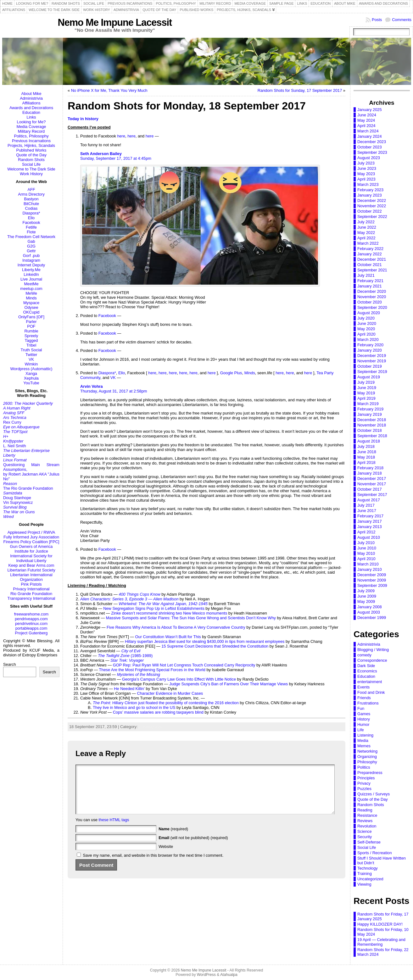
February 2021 (370, 281)
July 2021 (366, 275)
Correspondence (372, 660)
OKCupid (31, 312)
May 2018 (366, 457)
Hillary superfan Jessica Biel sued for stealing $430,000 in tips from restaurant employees (205, 641)
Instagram (31, 260)
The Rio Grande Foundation (28, 488)
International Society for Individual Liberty (31, 558)
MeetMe (31, 284)
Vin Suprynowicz (18, 502)
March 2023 (368, 184)
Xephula (31, 378)
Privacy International (31, 589)
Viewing (364, 884)
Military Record (31, 131)
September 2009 (372, 585)
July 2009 (366, 591)
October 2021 (370, 265)
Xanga (31, 373)
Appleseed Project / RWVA (31, 532)
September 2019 (372, 372)
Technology (368, 868)
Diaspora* (31, 213)
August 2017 (369, 500)
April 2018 (366, 462)
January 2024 (370, 136)
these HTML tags (114, 829)
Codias (31, 208)
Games (364, 714)
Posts (377, 20)
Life (361, 730)
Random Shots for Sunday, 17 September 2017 (300, 90)
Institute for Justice (31, 551)
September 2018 (372, 436)
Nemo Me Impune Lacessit (115, 22)
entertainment (370, 682)
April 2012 (366, 532)
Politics (364, 767)
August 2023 (369, 158)
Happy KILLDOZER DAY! (380, 924)
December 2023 (372, 142)
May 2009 (366, 601)
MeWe (31, 293)
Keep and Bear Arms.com (31, 565)
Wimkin (31, 364)
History (364, 719)
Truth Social (31, 350)
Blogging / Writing (373, 650)
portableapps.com (31, 628)
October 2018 (370, 430)
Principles (366, 778)
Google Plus (231, 373)
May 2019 (366, 393)
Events (363, 687)
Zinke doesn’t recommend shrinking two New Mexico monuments (169, 613)
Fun (361, 708)
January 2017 (370, 521)
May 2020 (366, 329)
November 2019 (372, 361)
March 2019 (368, 404)
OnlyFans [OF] (31, 317)
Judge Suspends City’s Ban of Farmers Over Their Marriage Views (229, 684)
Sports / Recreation (375, 853)
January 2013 (370, 527)
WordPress (206, 975)
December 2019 (372, 356)
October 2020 (370, 302)
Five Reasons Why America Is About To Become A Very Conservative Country (176, 627)
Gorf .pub (31, 256)
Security (365, 837)
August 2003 (369, 612)
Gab (31, 241)
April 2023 (366, 179)
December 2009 (372, 575)
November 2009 (372, 580)
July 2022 (366, 222)
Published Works (31, 150)
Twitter (31, 355)
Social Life (31, 164)
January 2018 (370, 473)
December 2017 (372, 479)
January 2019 (370, 414)
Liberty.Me (31, 270)
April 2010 (366, 559)
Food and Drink (371, 692)
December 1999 (372, 618)
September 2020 (372, 307)
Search (10, 664)
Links (31, 117)
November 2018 (372, 425)
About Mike (31, 94)
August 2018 (369, 441)
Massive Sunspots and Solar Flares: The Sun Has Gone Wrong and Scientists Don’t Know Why (191, 618)
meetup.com (31, 289)
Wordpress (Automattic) (31, 369)
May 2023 (366, 174)
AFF (31, 189)
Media (363, 741)
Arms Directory (31, 194)
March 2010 (368, 564)
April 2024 (366, 126)
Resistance (367, 815)
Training (365, 874)
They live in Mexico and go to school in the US (134, 707)
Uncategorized (152, 727)
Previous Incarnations (31, 141)
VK (31, 359)
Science (365, 831)
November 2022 (372, 206)
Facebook (31, 223)
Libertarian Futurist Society (31, 570)
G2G (31, 246)
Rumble (31, 331)
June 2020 (367, 323)
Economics (367, 671)
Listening (365, 735)
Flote (31, 232)
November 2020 (372, 297)
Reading (365, 810)
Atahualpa (229, 975)
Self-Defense (369, 842)
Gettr (31, 251)
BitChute (31, 204)
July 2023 (366, 163)
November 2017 (372, 484)
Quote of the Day (31, 155)
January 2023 (370, 195)
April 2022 (366, 238)
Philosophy (367, 762)
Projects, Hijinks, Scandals (31, 145)
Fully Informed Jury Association (31, 537)
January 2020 (370, 350)
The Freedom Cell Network (31, 237)
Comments (402, 20)
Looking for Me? (31, 122)
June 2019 (367, 388)
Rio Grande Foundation (31, 594)
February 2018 (370, 468)
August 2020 (369, 313)
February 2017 (370, 516)
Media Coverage (31, 127)
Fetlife (31, 227)
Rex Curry (12, 422)
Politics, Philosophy (31, 136)
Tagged (31, 340)
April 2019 (366, 398)
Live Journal (31, 279)
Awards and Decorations (31, 108)
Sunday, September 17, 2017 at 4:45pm (116, 158)
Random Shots (31, 160)
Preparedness (370, 773)
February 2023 (370, 190)
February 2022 (370, 249)
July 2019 (366, 382)
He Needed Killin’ (129, 689)
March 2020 (368, 340)
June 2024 (367, 115)
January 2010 (370, 569)
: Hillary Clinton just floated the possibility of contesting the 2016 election (166, 703)
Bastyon (31, 199)
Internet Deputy (31, 265)
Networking (367, 751)
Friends (364, 698)
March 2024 (368, 131)
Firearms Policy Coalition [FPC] (31, 542)
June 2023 (367, 168)
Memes (364, 746)
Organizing (367, 757)
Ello (31, 218)
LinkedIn (31, 274)
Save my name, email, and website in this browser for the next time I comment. (153, 865)
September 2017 (372, 495)
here (121, 136)
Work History (31, 174)
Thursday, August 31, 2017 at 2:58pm (114, 391)
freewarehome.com (31, 614)
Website (166, 856)
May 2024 (366, 120)
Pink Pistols (31, 584)
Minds (31, 298)
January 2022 (370, 254)
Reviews (365, 821)
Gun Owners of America (31, 546)
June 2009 (367, 596)
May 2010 (366, 553)
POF (31, 326)
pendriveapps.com (31, 619)
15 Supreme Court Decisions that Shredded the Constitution (215, 646)
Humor (363, 724)
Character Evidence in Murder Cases (170, 693)
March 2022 (368, 243)
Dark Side (366, 666)
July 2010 (366, 543)
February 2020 (370, 345)
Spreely (31, 336)
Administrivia (31, 98)
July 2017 (366, 505)
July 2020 (366, 318)
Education (31, 112)
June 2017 (367, 511)
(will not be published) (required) (193, 847)
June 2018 (367, 452)
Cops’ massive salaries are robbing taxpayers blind (158, 712)
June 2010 (367, 548)
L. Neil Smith (15, 446)
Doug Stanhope (17, 498)
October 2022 (370, 211)
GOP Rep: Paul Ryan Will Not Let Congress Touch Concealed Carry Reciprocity (184, 665)
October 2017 (370, 489)
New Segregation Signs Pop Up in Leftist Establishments (154, 608)
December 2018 (372, 420)
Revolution (367, 826)
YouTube (31, 383)
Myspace (31, 303)
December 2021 (372, 259)
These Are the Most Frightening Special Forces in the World (152, 670)
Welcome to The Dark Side (31, 169)
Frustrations (368, 703)
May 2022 (366, 233)
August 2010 (369, 537)
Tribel (31, 345)
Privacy (364, 783)
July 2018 (366, 446)
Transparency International (31, 598)
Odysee (31, 307)
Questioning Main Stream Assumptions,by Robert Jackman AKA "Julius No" (31, 472)
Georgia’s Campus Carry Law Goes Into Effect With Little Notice (179, 679)
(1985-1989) (125, 656)
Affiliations (31, 103)
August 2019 (369, 377)
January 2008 (370, 607)
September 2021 (372, 270)
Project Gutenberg (31, 633)
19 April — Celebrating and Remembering (381, 942)
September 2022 (372, 217)
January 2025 (370, 110)
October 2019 (370, 366)
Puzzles (364, 789)
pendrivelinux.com (31, 624)
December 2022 (372, 200)
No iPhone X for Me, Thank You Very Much (109, 90)
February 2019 (370, 409)
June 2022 (367, 227)
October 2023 (370, 147)
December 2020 (372, 291)
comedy (364, 655)
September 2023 (372, 152)
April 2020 (366, 334)
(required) (173, 838)
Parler (31, 322)
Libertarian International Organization (31, 577)
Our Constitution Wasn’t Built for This (168, 637)
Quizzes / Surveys (374, 794)
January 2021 (370, 286)
